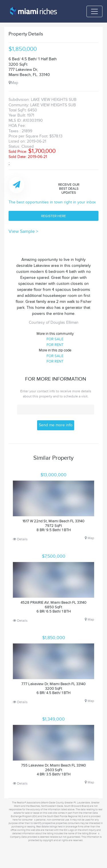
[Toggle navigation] (94, 11)
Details (20, 539)
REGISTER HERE (53, 216)
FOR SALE (55, 339)
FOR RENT (55, 345)
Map (13, 83)
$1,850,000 (23, 49)
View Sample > (23, 231)
